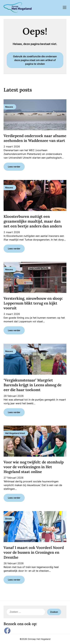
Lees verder (14, 167)
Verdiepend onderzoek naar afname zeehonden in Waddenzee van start (35, 138)
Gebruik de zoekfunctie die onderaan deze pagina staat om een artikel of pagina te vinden (35, 60)
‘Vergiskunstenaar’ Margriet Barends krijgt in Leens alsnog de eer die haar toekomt (33, 385)
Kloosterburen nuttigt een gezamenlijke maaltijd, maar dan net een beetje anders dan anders (33, 221)
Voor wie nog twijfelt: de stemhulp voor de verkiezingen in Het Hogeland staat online (34, 467)
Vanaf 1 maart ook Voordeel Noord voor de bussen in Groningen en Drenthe (34, 552)
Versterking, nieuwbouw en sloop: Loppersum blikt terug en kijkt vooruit (33, 303)
